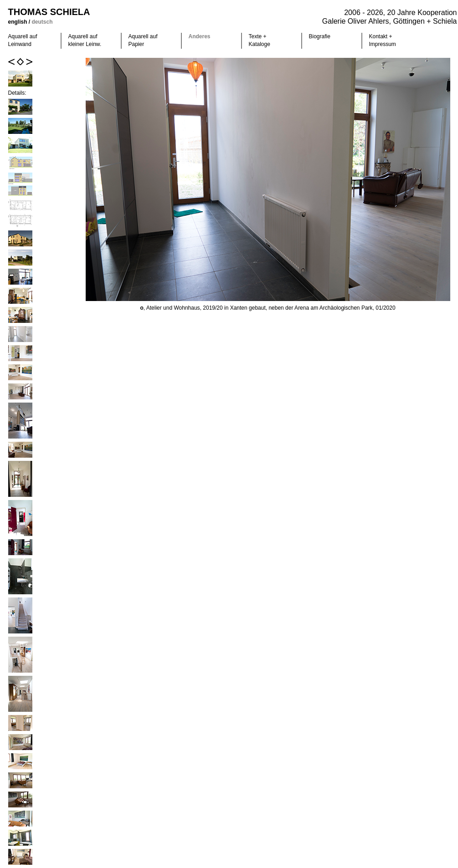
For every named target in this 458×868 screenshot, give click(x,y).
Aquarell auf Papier (143, 40)
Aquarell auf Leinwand (23, 40)
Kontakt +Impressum (383, 40)
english (18, 22)
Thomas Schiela (49, 12)
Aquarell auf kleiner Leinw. (85, 40)
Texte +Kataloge (260, 40)
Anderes (200, 36)
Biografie (320, 36)
